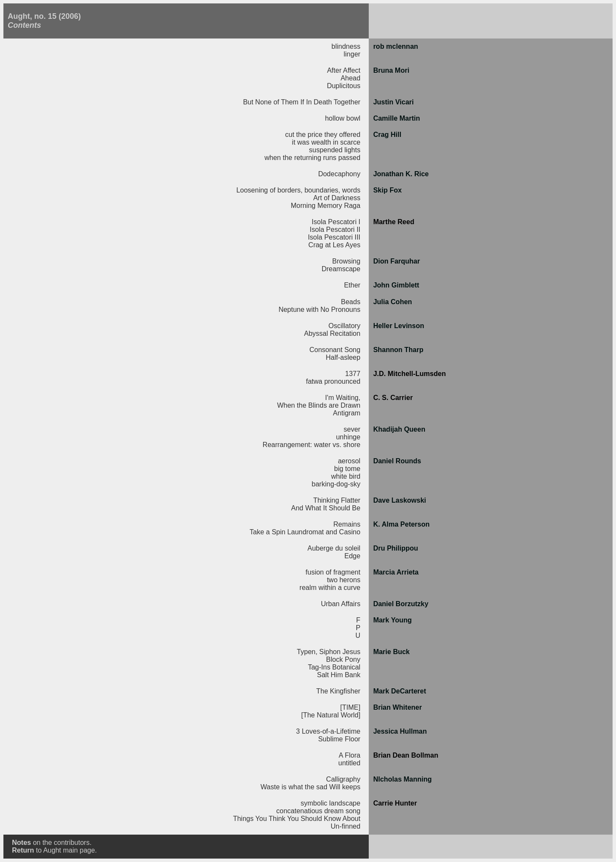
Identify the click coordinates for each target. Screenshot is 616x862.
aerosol (349, 461)
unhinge (348, 437)
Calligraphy (343, 779)
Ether (352, 285)
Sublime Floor (339, 739)
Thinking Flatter (337, 500)
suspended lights (335, 150)
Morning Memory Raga (326, 206)
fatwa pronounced (333, 381)
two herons (344, 580)
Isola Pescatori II (335, 230)
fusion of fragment (333, 572)
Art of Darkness (337, 198)
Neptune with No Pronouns (319, 310)
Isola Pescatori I (336, 222)
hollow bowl (343, 118)
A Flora (350, 755)
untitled (349, 763)
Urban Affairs (341, 604)
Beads (351, 302)
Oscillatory (345, 326)
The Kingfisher (338, 691)
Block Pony (343, 659)
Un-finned (345, 826)
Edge (352, 556)
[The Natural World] (331, 715)
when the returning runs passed (312, 158)
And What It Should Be (326, 508)
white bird (346, 476)
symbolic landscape (331, 803)
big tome (347, 469)
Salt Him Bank (339, 675)
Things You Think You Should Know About (297, 819)
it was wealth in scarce (326, 142)
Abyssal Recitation (332, 333)
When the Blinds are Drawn (319, 405)
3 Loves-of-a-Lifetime (328, 731)
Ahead (350, 78)
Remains (347, 524)
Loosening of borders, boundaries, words (298, 190)
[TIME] (350, 707)
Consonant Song (335, 350)
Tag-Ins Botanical (334, 667)
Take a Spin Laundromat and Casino (305, 532)
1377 (353, 374)
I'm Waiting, (343, 398)
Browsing (346, 261)
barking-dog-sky (336, 484)
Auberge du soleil (334, 548)
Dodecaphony (339, 174)
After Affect (344, 70)
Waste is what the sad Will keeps (310, 787)
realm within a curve (330, 588)
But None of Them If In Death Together (302, 102)
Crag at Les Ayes (335, 245)
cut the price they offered (323, 135)
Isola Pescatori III (334, 237)
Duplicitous (344, 86)
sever (352, 429)
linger (352, 54)
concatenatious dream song (318, 811)
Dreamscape (341, 269)
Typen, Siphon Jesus (329, 652)
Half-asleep (343, 357)
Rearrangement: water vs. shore (312, 445)
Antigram (346, 413)
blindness (346, 46)
